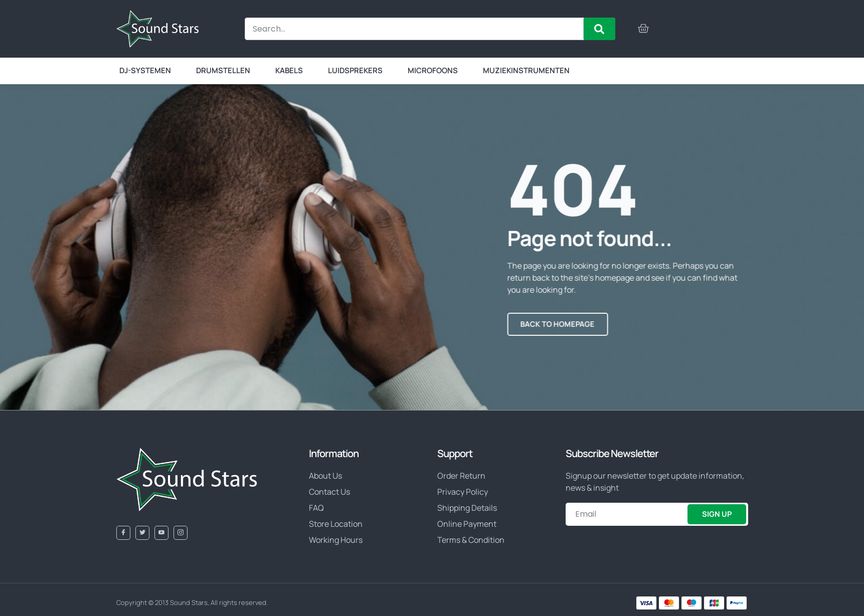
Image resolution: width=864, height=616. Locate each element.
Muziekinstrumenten (526, 70)
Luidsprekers (355, 70)
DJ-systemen (145, 70)
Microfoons (433, 70)
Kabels (289, 70)
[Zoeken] (599, 29)
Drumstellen (223, 70)
